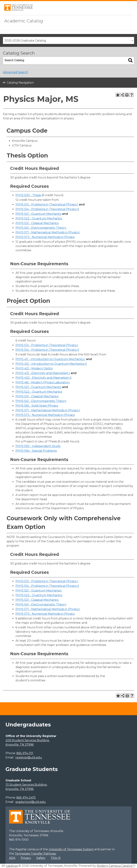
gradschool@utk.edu (31, 802)
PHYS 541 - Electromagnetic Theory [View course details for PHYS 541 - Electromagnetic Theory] (41, 228)
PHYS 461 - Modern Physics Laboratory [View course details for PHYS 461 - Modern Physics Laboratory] (43, 382)
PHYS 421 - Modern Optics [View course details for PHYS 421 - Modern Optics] (34, 368)
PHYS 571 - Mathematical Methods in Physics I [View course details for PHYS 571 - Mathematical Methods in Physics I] (48, 232)
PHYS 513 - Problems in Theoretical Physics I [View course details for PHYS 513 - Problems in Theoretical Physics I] (47, 204)
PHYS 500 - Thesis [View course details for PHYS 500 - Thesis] (28, 195)
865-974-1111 (25, 753)
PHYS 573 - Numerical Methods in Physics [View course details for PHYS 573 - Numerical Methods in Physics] (45, 237)
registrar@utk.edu (29, 757)
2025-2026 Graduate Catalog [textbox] (25, 41)
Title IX (56, 858)
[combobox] (68, 40)
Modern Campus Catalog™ (116, 866)
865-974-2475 (26, 798)
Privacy (26, 858)
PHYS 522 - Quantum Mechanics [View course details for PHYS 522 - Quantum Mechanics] (39, 218)
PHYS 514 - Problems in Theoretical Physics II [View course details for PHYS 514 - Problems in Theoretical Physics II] (47, 209)
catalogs (12, 866)
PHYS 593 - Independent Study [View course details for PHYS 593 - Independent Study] (38, 446)
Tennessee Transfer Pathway (35, 854)
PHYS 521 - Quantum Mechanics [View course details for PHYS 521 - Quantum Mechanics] (38, 214)
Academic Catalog (24, 21)
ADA (12, 858)
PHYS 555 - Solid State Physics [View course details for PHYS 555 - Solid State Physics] (37, 406)
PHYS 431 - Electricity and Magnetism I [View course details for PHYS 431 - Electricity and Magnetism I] (43, 373)
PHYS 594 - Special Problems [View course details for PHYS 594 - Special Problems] (36, 451)
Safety (41, 858)
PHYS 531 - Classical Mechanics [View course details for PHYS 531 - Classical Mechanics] (37, 223)
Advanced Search (15, 72)
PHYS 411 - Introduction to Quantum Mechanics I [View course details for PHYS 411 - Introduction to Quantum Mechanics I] (50, 359)
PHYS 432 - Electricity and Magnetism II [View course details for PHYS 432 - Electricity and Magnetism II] (44, 378)
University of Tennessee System (71, 849)
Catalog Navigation (20, 83)
